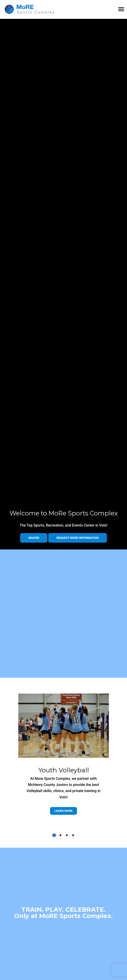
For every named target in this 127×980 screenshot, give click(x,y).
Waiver (34, 538)
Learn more (64, 811)
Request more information (77, 538)
